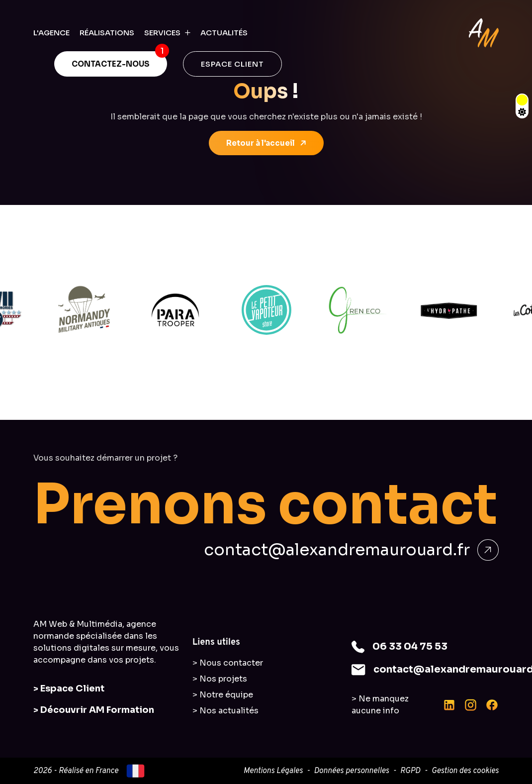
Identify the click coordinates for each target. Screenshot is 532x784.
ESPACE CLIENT (232, 64)
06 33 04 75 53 (410, 646)
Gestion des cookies (465, 771)
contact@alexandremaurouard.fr (351, 550)
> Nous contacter (228, 663)
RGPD (410, 771)
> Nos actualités (225, 711)
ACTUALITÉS (224, 33)
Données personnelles (351, 771)
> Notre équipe (223, 695)
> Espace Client (69, 688)
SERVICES (162, 33)
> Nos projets (220, 679)
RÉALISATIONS (107, 33)
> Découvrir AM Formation (94, 710)
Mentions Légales (273, 771)
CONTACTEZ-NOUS (111, 64)
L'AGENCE (51, 33)
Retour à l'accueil (267, 143)
